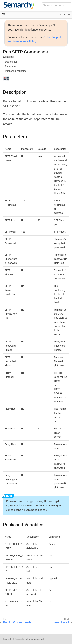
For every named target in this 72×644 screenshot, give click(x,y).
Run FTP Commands (17, 622)
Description (11, 62)
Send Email (61, 622)
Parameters (11, 66)
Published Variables (16, 71)
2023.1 (63, 15)
